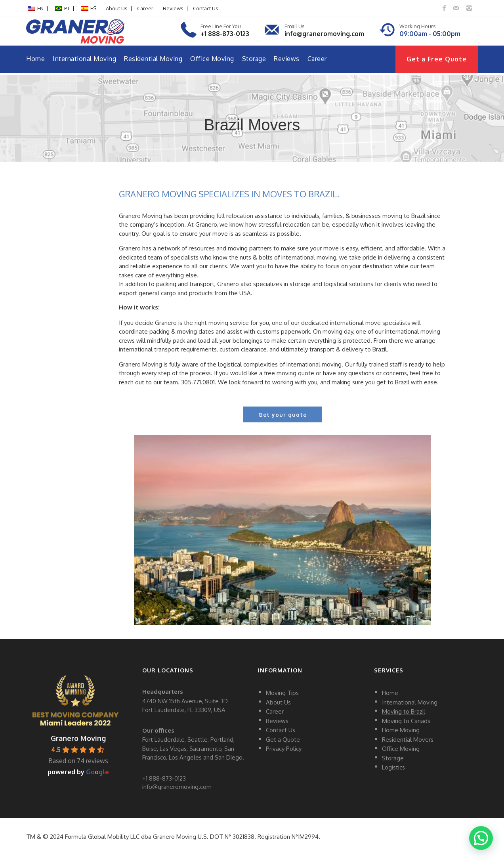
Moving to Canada (406, 721)
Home (35, 59)
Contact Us (206, 8)
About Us (117, 8)
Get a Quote (283, 739)
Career (145, 8)
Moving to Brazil (404, 711)
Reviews (173, 8)
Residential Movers (408, 739)
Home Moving (401, 730)
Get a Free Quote (437, 59)
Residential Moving (153, 59)
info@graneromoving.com (324, 34)
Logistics (393, 767)
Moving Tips (282, 693)
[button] (481, 837)
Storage (254, 59)
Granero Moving (78, 738)
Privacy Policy (284, 749)
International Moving (84, 59)
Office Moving (212, 59)
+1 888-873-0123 (225, 34)
